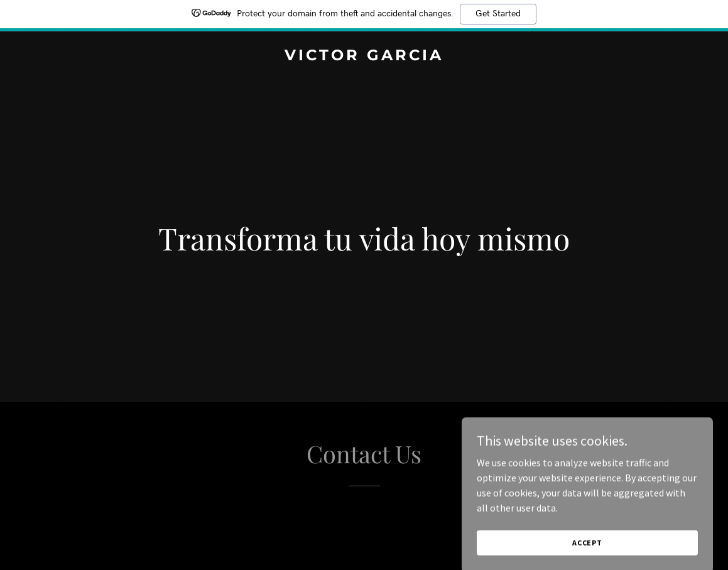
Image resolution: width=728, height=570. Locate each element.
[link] (364, 56)
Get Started (498, 14)
